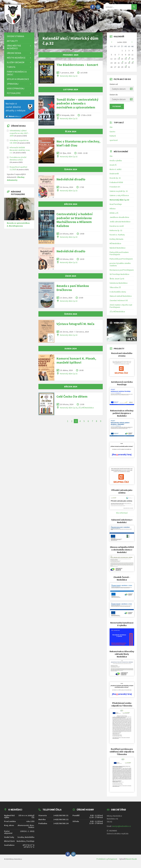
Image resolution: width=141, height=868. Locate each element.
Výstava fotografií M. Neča (75, 326)
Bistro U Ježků (116, 171)
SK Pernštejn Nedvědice (119, 276)
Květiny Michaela (116, 241)
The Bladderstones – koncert (77, 67)
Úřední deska (18, 128)
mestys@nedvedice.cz (121, 828)
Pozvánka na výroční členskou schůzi (18, 160)
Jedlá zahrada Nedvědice (120, 224)
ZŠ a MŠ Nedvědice (86, 410)
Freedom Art (115, 189)
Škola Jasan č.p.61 (117, 281)
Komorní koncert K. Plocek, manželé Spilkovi (76, 362)
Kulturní (113, 138)
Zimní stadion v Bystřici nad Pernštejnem (121, 308)
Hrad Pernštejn (116, 206)
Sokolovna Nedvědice (119, 285)
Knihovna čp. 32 (116, 232)
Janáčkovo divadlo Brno (119, 219)
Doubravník (114, 175)
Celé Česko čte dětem (72, 398)
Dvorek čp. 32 (115, 180)
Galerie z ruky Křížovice (119, 197)
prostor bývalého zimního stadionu (120, 266)
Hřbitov (113, 210)
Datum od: (114, 86)
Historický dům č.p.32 (69, 78)
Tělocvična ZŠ (115, 289)
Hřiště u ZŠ (114, 215)
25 (132, 65)
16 (126, 61)
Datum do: (114, 97)
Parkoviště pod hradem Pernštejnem (119, 255)
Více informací (122, 515)
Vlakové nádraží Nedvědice (121, 298)
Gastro (112, 133)
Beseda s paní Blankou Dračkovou (73, 290)
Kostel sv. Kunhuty (117, 237)
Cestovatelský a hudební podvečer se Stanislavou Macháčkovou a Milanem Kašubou (74, 222)
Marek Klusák (131, 861)
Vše (111, 129)
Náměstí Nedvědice (118, 250)
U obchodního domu (118, 294)
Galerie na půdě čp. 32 (119, 193)
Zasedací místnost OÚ (119, 302)
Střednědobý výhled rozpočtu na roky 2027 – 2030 (19, 135)
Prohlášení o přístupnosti (107, 861)
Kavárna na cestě (117, 228)
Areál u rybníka (116, 162)
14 (119, 61)
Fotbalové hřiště (116, 184)
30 (126, 69)
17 (129, 61)
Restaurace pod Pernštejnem (122, 272)
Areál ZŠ (113, 167)
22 (122, 65)
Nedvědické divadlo (71, 181)
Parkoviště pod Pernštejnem (121, 261)
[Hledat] (134, 7)
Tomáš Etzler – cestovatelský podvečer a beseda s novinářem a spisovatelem (77, 105)
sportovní (114, 142)
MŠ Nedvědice (115, 245)
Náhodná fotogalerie (18, 195)
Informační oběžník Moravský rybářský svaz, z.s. (20, 152)
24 (129, 65)
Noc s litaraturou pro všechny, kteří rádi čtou (78, 145)
